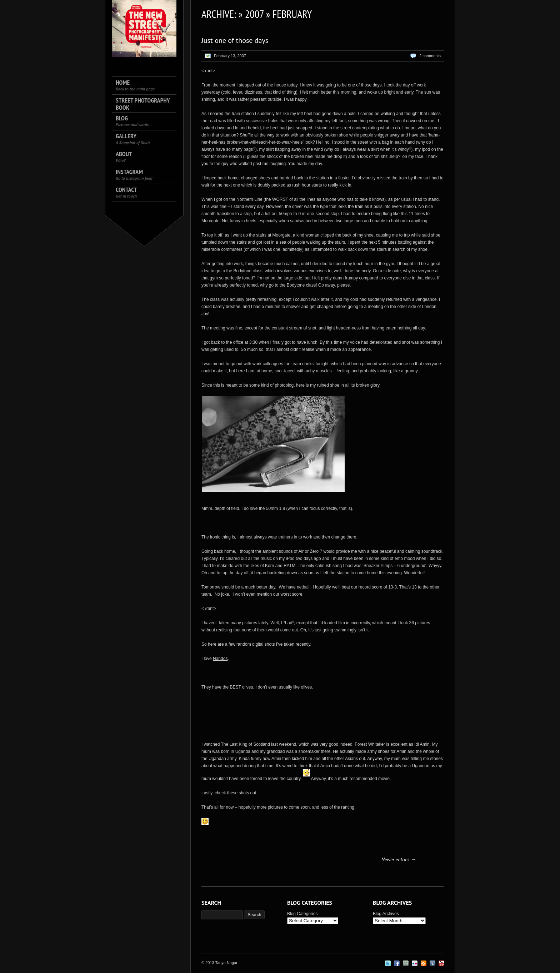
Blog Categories (302, 914)
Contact (126, 192)
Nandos (220, 659)
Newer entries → (399, 859)
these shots (238, 793)
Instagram (134, 175)
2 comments (430, 56)
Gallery (133, 139)
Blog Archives (386, 914)
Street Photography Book (143, 104)
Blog (132, 121)
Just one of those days (235, 40)
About (124, 157)
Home (135, 85)
